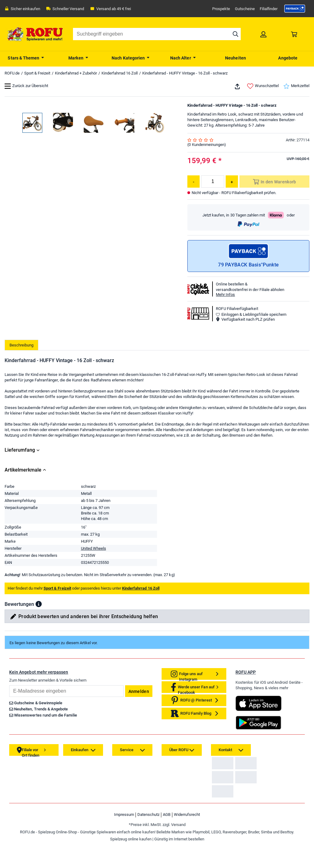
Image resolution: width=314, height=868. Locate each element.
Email (9, 685)
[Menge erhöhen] (232, 182)
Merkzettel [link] (296, 86)
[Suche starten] (235, 34)
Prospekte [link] (221, 9)
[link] (295, 9)
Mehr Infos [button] (225, 294)
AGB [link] (167, 844)
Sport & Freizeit (37, 73)
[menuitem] (26, 57)
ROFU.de (12, 73)
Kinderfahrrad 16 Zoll (120, 73)
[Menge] (213, 182)
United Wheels (94, 548)
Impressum (124, 844)
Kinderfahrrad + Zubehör (76, 73)
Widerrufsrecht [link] (187, 844)
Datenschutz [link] (148, 844)
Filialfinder (269, 9)
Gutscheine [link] (245, 9)
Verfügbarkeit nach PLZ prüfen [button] (245, 319)
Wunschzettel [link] (263, 86)
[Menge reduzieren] (193, 182)
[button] (39, 604)
